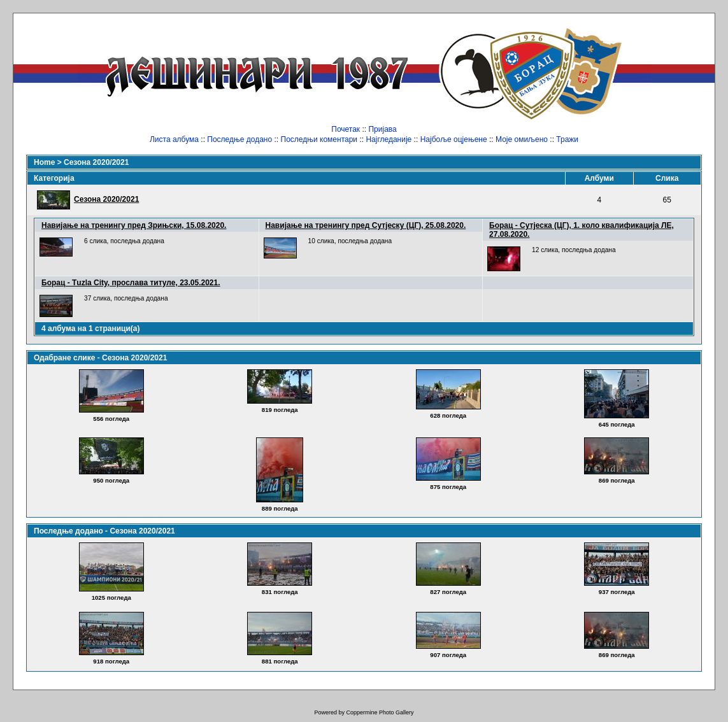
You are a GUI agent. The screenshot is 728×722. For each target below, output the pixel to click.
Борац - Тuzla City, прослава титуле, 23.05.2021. (131, 283)
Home (44, 162)
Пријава (382, 129)
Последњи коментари (319, 139)
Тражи (567, 139)
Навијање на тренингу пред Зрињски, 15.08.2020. (134, 225)
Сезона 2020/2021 (96, 162)
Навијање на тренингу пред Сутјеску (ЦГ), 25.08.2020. (366, 225)
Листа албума (174, 139)
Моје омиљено (522, 139)
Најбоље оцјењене (454, 139)
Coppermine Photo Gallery (380, 712)
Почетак (346, 129)
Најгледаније (389, 139)
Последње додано (239, 139)
